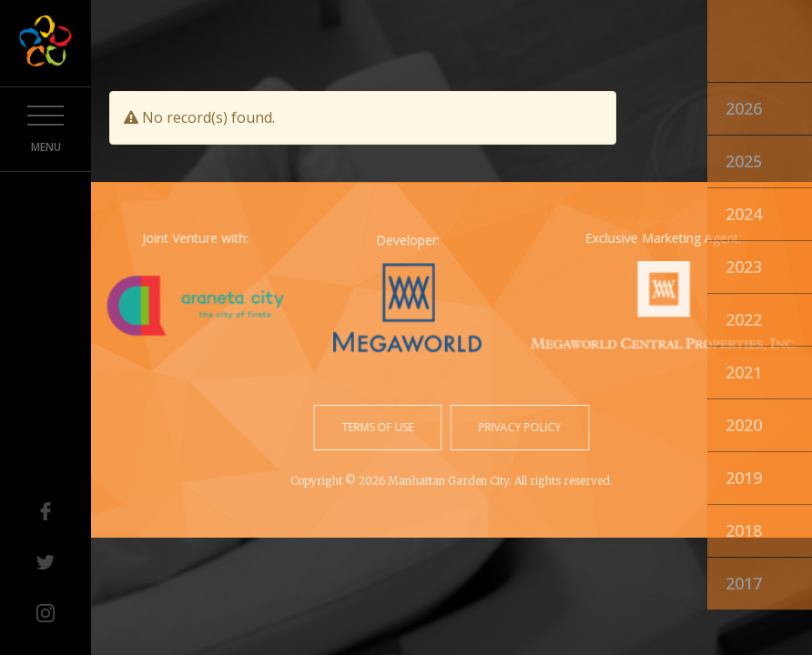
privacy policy (518, 427)
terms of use (379, 427)
